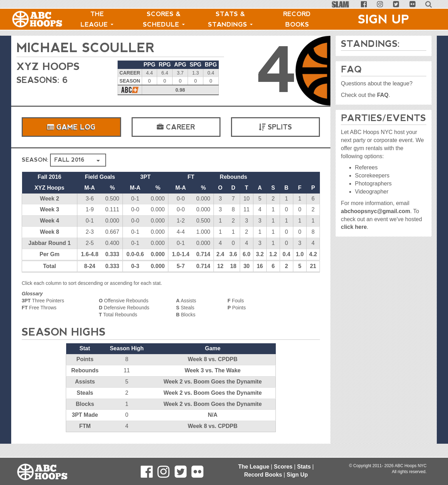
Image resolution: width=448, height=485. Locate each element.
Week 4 (50, 221)
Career (176, 127)
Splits (275, 127)
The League (97, 19)
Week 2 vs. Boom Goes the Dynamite (213, 382)
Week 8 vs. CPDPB (212, 359)
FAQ (383, 95)
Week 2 (50, 199)
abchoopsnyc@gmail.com (376, 211)
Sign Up (384, 19)
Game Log (71, 127)
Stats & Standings (230, 19)
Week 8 (50, 232)
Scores (283, 467)
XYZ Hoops (50, 66)
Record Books (297, 19)
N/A (213, 415)
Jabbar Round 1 (50, 243)
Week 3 (50, 209)
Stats (304, 467)
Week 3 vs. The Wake (212, 370)
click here (354, 227)
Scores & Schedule (164, 19)
